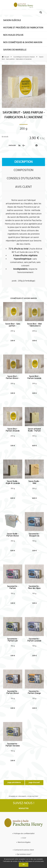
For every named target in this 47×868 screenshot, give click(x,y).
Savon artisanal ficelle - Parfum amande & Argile (34, 430)
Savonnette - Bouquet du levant (34, 535)
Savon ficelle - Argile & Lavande (13, 482)
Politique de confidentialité (24, 834)
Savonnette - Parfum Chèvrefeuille (13, 587)
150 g (34, 541)
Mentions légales (24, 842)
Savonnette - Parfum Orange (34, 692)
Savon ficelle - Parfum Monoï (13, 535)
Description (23, 162)
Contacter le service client (24, 850)
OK (24, 865)
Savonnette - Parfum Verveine (13, 745)
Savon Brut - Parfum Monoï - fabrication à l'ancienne (13, 377)
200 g (13, 331)
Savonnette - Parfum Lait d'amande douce (13, 640)
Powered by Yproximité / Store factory (24, 796)
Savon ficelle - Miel (34, 482)
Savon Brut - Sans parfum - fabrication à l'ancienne (24, 115)
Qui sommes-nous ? (24, 854)
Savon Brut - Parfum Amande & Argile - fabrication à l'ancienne (13, 430)
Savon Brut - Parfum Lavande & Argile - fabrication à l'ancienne (34, 377)
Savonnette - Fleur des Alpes (34, 587)
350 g (34, 436)
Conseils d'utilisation (24, 178)
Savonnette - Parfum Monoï (13, 692)
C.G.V (24, 838)
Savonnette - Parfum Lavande (34, 640)
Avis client (23, 187)
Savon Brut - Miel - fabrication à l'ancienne (34, 325)
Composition (23, 170)
